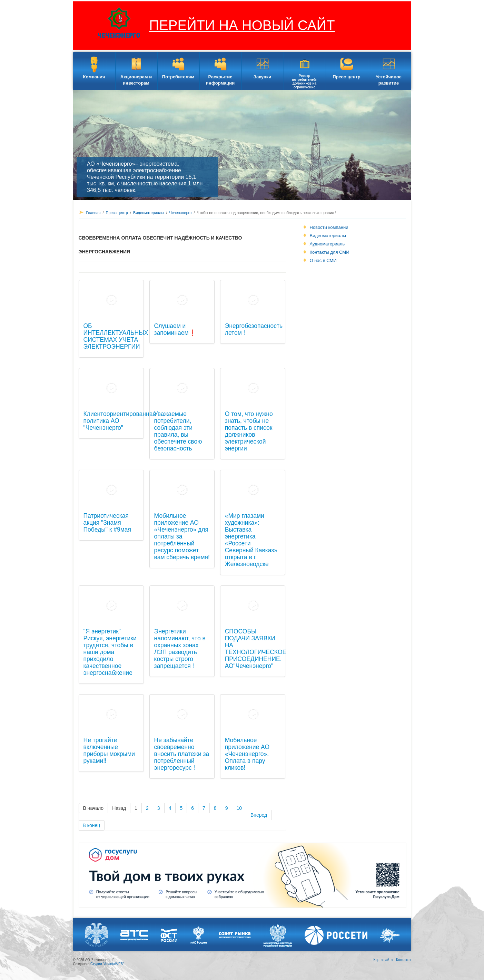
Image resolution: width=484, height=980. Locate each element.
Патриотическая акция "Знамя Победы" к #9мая (107, 523)
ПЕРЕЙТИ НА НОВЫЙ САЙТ (242, 25)
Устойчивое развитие (389, 80)
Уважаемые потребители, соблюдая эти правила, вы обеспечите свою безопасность (178, 431)
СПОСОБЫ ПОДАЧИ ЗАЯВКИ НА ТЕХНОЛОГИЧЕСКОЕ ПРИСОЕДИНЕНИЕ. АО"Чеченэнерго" (256, 649)
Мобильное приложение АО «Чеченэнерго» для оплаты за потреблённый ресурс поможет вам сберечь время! (182, 536)
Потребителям (178, 77)
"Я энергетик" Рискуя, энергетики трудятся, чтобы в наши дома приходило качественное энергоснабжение (110, 652)
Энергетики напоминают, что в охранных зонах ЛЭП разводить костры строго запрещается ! (180, 649)
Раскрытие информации (220, 80)
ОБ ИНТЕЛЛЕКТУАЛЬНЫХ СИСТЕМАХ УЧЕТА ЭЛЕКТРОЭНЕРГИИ (116, 336)
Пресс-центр (347, 77)
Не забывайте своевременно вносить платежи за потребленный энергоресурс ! (182, 754)
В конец (92, 825)
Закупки (262, 77)
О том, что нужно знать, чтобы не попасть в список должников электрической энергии (249, 431)
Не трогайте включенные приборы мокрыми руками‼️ (109, 750)
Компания (94, 77)
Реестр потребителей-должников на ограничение (304, 81)
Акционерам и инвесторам (136, 80)
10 (239, 808)
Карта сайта (383, 960)
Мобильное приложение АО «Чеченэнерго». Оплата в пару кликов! (247, 754)
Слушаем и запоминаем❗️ (175, 329)
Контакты (403, 960)
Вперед (259, 815)
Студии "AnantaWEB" (107, 964)
